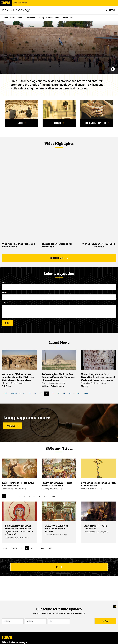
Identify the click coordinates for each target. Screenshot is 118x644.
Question (5, 303)
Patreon (49, 18)
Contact (65, 18)
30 (42, 393)
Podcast (59, 123)
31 (48, 394)
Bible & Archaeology (16, 10)
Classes (5, 18)
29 (36, 393)
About (57, 18)
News (12, 18)
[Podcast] (59, 110)
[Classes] (21, 110)
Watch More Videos (59, 258)
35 (70, 393)
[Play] (113, 69)
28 (30, 393)
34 (65, 393)
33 (59, 393)
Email (4, 293)
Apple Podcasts (30, 18)
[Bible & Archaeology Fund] (97, 110)
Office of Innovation (20, 3)
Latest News (59, 342)
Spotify (41, 18)
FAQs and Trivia (59, 448)
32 (53, 393)
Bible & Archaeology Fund (97, 123)
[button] (111, 10)
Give (72, 18)
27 (25, 393)
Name (4, 282)
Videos (20, 18)
